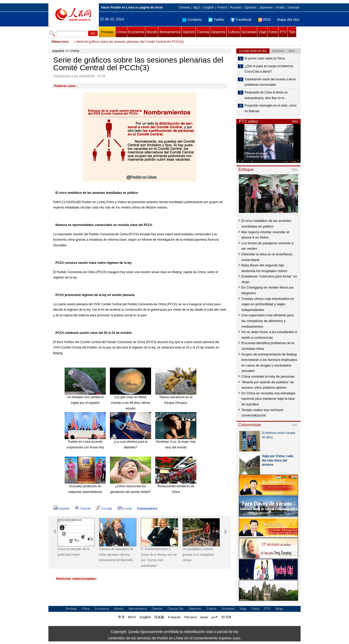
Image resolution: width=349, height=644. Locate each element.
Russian (236, 7)
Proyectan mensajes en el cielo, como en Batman (271, 108)
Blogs (280, 609)
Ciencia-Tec (176, 609)
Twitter (216, 20)
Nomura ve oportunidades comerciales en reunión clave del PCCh (104, 225)
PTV (283, 32)
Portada (107, 32)
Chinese (184, 7)
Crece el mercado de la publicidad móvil (73, 552)
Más (295, 121)
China (121, 32)
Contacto (192, 20)
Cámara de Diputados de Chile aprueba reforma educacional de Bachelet (116, 555)
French (222, 7)
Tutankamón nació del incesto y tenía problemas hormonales (270, 82)
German (294, 7)
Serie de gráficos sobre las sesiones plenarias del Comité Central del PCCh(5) (130, 41)
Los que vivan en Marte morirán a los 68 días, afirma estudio (130, 403)
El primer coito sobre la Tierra (265, 58)
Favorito (83, 509)
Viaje (262, 32)
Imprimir (61, 509)
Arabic (281, 7)
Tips (292, 32)
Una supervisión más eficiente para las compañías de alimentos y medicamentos (268, 321)
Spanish (250, 7)
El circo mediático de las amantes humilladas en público (97, 193)
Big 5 (197, 7)
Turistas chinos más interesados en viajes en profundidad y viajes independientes (268, 304)
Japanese (266, 7)
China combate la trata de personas (268, 376)
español (58, 51)
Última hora (60, 42)
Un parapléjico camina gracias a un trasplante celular (198, 555)
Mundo (152, 32)
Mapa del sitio (288, 20)
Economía (136, 32)
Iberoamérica (170, 32)
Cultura (234, 32)
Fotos (273, 32)
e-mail (125, 509)
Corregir (104, 509)
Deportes (218, 32)
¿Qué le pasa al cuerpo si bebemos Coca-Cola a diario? (269, 69)
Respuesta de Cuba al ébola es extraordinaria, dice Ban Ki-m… (266, 95)
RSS (264, 20)
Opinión (189, 32)
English (209, 7)
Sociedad (249, 32)
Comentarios (147, 508)
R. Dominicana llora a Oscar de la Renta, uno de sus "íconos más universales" (159, 557)
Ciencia (203, 32)
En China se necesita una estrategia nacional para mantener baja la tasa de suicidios (268, 399)
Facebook (241, 20)
